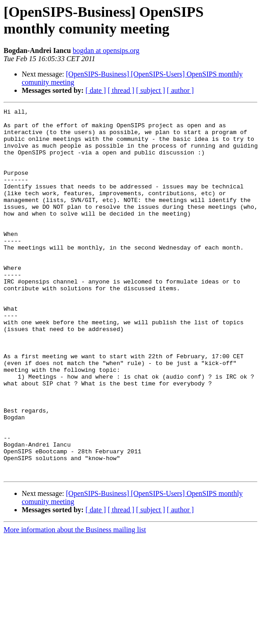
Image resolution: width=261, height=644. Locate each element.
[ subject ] (151, 90)
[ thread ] (121, 90)
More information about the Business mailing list (75, 603)
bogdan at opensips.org (106, 50)
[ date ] (96, 90)
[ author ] (180, 90)
